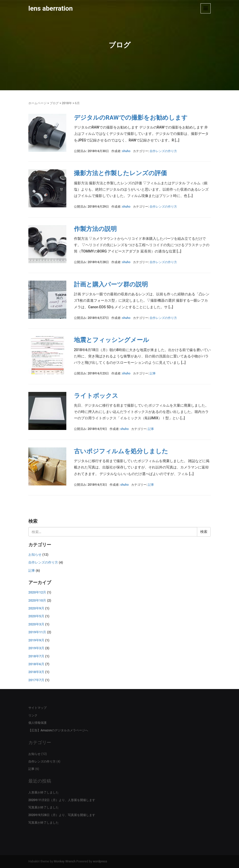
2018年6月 (36, 664)
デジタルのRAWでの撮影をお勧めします (131, 118)
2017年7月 (36, 680)
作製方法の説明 (95, 229)
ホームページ (37, 103)
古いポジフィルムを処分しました (121, 451)
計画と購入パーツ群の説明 (111, 284)
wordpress (100, 861)
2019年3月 (36, 648)
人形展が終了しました (44, 792)
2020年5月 (36, 616)
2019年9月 (36, 640)
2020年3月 (36, 624)
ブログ (54, 103)
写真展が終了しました (44, 807)
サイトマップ (37, 708)
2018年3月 (36, 672)
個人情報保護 (37, 723)
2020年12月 (37, 592)
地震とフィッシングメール (112, 340)
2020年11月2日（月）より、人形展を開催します (62, 800)
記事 (153, 373)
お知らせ (35, 555)
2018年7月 (36, 656)
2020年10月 (37, 600)
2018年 (67, 103)
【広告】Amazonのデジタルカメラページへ (58, 730)
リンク (33, 715)
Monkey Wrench (65, 861)
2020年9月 (36, 608)
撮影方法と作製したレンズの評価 (120, 173)
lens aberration (51, 8)
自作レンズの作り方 (163, 151)
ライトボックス (96, 396)
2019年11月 (37, 632)
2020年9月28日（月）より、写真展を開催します (62, 815)
